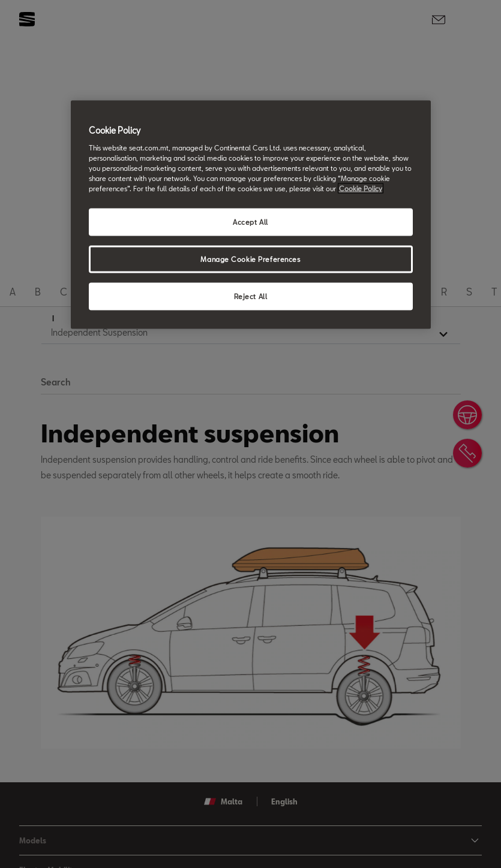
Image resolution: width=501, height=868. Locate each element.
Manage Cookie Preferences (250, 259)
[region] (251, 215)
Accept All (250, 222)
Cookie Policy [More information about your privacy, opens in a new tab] (361, 189)
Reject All (251, 296)
